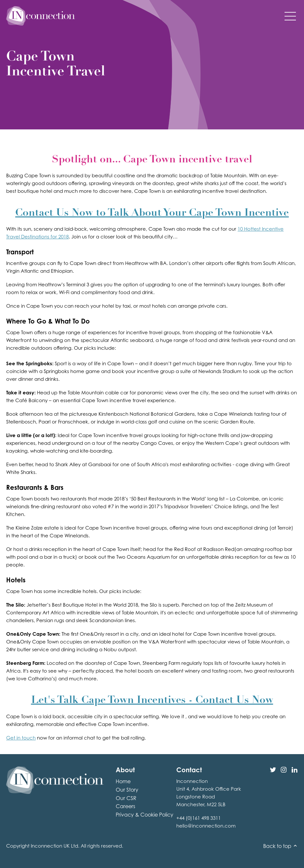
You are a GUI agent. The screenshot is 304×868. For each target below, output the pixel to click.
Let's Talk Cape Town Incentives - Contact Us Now (152, 700)
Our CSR (126, 798)
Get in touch (21, 738)
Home (123, 781)
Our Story (127, 790)
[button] (290, 16)
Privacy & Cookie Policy (145, 815)
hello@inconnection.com (206, 826)
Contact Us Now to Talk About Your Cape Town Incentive (152, 213)
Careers (125, 806)
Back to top (281, 846)
